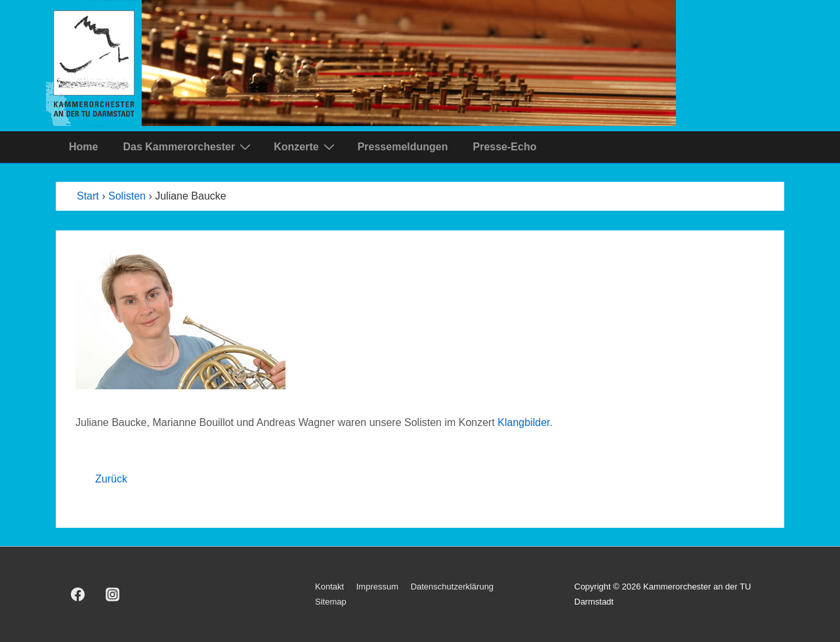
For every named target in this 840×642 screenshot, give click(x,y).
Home (83, 147)
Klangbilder (523, 422)
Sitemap (331, 602)
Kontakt (329, 587)
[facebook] (78, 595)
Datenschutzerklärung (452, 587)
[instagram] (113, 595)
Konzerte (305, 146)
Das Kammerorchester (188, 146)
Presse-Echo (504, 147)
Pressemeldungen (403, 147)
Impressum (377, 587)
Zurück (111, 479)
